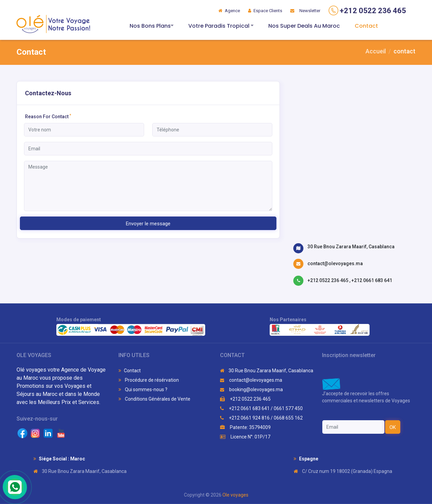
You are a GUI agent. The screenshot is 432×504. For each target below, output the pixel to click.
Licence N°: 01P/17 (245, 437)
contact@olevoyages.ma (335, 263)
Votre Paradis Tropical (221, 26)
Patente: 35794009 (245, 427)
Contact (366, 26)
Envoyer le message (148, 224)
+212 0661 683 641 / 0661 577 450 (261, 408)
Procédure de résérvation (149, 380)
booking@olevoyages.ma (251, 389)
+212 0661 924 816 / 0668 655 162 (261, 418)
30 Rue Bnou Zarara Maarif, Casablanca (351, 247)
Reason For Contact (48, 116)
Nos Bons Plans (152, 26)
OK (393, 427)
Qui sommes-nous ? (143, 389)
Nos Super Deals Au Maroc (304, 26)
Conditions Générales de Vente (154, 399)
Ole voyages (235, 495)
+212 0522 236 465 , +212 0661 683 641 (350, 280)
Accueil (376, 51)
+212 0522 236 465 (245, 399)
